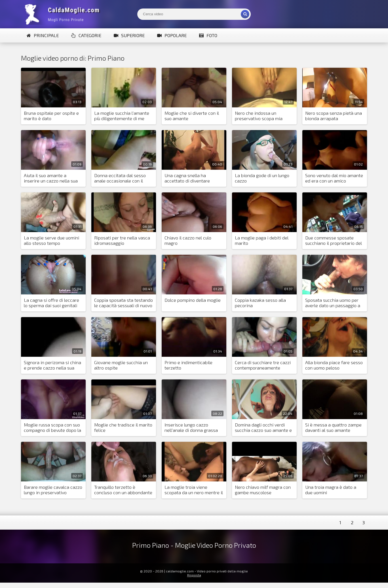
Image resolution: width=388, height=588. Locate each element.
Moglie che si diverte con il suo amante (192, 116)
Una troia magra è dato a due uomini (331, 490)
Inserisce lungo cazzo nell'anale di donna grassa (191, 427)
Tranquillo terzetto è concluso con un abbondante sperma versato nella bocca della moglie (123, 490)
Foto (208, 35)
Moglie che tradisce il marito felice (123, 427)
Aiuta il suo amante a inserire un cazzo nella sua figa (51, 178)
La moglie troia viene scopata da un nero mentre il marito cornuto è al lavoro (194, 490)
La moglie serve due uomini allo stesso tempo (51, 240)
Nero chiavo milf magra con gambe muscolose (263, 490)
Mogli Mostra (64, 14)
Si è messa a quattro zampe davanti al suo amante (333, 427)
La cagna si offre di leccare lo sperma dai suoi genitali (51, 303)
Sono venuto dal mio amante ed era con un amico (334, 178)
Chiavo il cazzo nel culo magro (188, 240)
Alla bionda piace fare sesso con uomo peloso (334, 365)
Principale (43, 35)
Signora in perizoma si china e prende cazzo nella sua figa (52, 365)
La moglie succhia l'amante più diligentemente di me (122, 116)
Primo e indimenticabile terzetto (188, 365)
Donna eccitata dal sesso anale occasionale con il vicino (120, 178)
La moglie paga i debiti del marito (262, 240)
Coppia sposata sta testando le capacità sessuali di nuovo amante (124, 303)
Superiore (129, 35)
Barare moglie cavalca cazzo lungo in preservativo (53, 490)
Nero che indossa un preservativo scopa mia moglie (259, 116)
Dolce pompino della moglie (193, 300)
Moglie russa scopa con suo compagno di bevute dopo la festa (52, 428)
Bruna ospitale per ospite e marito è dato (51, 116)
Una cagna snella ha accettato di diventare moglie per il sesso (187, 178)
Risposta (194, 575)
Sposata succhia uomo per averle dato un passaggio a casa (333, 303)
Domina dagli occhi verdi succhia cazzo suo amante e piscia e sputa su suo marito (263, 428)
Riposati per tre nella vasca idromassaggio (122, 240)
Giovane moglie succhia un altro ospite (121, 365)
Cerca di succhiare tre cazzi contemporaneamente (263, 365)
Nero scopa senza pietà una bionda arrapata (334, 116)
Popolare (172, 35)
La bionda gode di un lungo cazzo (262, 178)
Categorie (86, 35)
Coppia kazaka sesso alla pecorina (260, 303)
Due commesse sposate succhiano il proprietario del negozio (334, 241)
